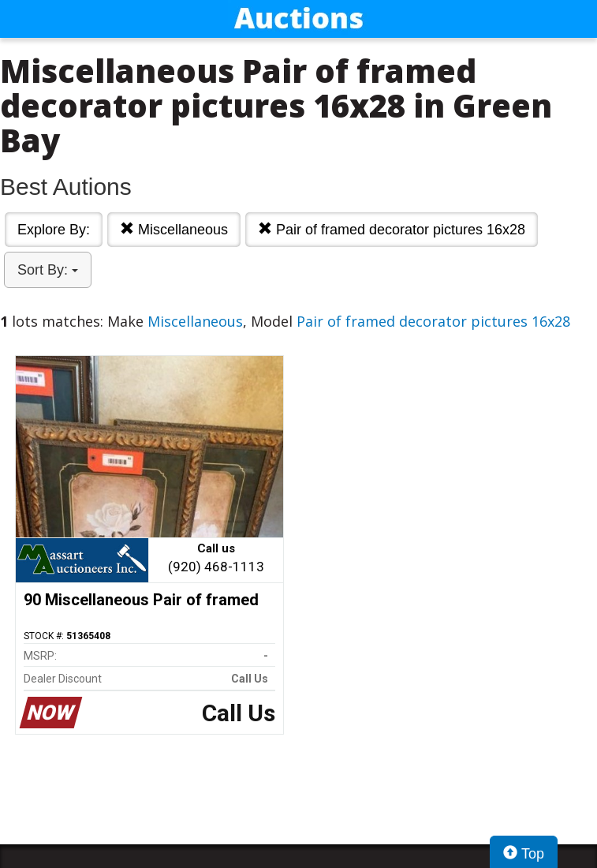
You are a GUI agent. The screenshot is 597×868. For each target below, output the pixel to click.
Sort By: (48, 270)
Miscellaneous (174, 229)
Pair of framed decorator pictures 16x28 (392, 229)
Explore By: (54, 230)
